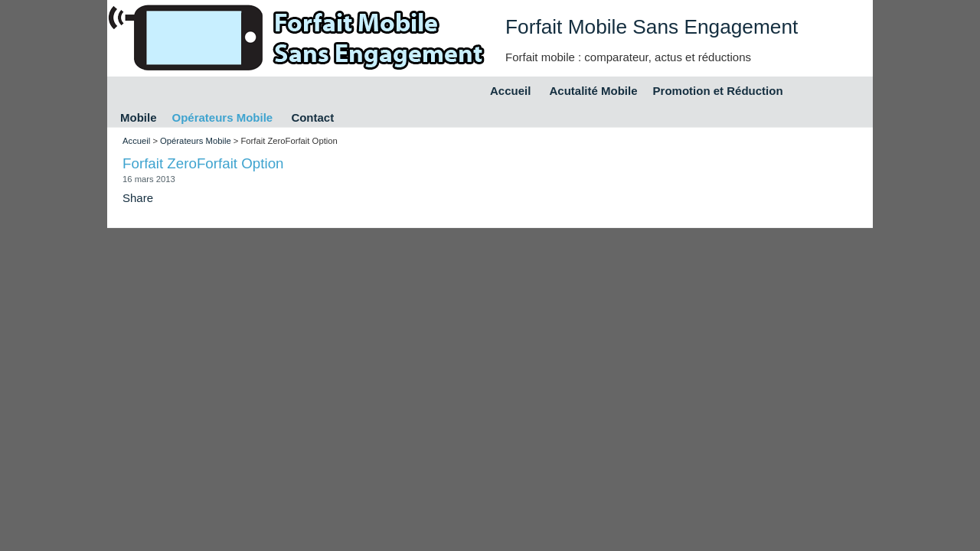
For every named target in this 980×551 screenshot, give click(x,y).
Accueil (510, 91)
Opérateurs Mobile (223, 117)
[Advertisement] (399, 143)
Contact (312, 117)
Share (138, 198)
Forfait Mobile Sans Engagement (652, 27)
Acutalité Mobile (594, 91)
